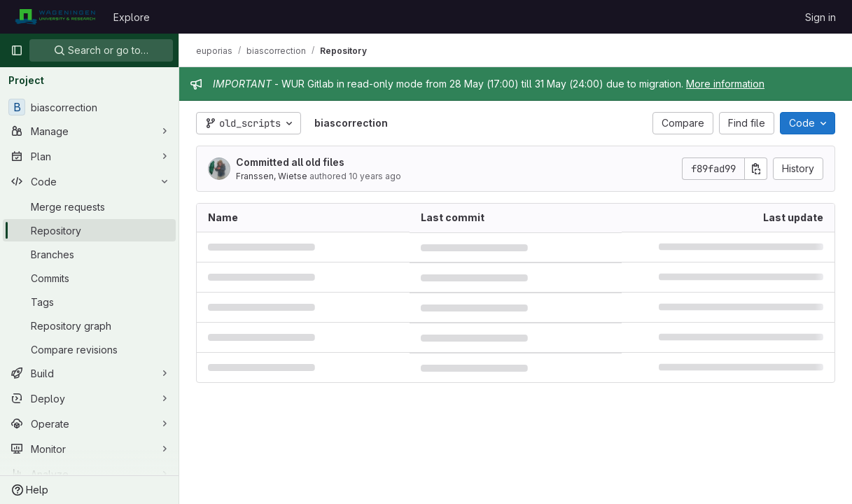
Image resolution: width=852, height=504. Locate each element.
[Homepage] (55, 17)
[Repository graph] (89, 325)
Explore (132, 17)
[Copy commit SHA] (756, 169)
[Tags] (89, 302)
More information (725, 84)
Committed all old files (290, 162)
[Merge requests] (89, 206)
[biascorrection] (89, 107)
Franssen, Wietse (272, 176)
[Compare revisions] (89, 349)
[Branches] (89, 254)
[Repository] (89, 230)
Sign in (820, 17)
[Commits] (89, 278)
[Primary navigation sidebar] (17, 50)
